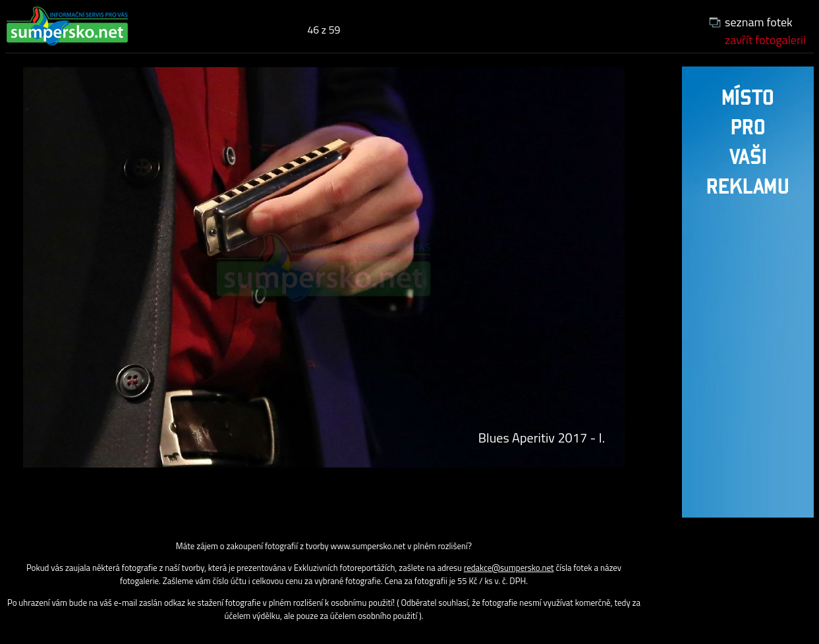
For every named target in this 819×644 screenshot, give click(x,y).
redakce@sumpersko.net (509, 568)
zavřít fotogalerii (765, 40)
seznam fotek (759, 22)
